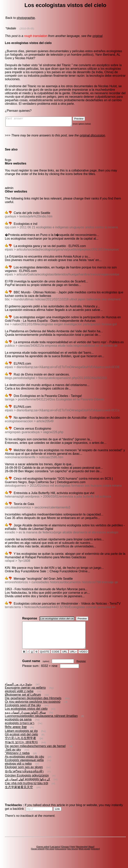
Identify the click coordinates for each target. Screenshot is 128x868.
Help (73, 854)
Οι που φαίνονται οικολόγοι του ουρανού (33, 709)
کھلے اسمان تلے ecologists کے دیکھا (27, 786)
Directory (95, 856)
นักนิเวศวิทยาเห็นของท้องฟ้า (24, 778)
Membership (82, 854)
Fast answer (43, 122)
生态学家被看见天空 (19, 794)
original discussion (92, 137)
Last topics (55, 854)
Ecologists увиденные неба (24, 767)
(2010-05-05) (27, 29)
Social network (38, 856)
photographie (26, 18)
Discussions (61, 856)
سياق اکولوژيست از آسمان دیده (25, 719)
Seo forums (73, 856)
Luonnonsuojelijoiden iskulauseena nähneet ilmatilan (41, 723)
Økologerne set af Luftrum (23, 702)
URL (65, 659)
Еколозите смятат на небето (25, 695)
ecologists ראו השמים (20, 730)
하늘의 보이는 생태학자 (21, 749)
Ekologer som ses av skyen (24, 774)
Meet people (84, 856)
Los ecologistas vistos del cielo (26, 716)
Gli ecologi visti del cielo (21, 741)
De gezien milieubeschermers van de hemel (35, 753)
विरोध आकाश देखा (16, 734)
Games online (43, 854)
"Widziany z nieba (17, 760)
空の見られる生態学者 (20, 745)
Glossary (65, 854)
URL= (73, 659)
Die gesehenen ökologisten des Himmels (33, 705)
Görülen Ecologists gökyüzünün (27, 782)
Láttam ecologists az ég (21, 738)
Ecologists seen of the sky (23, 712)
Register (81, 668)
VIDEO (83, 659)
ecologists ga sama (18, 726)
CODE (56, 659)
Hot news (50, 856)
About (91, 854)
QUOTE (45, 659)
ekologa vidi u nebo (18, 771)
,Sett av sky (13, 757)
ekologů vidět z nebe (19, 698)
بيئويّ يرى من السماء (19, 691)
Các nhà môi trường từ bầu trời (26, 790)
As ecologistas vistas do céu (24, 764)
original (97, 36)
